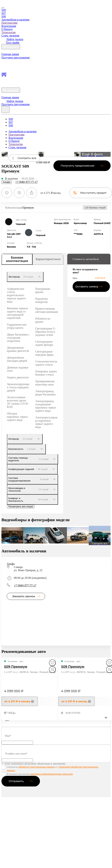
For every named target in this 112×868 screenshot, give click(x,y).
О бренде (7, 29)
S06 (4, 16)
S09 (4, 10)
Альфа (7, 182)
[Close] (3, 8)
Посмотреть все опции (21, 507)
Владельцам (9, 26)
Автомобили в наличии (15, 20)
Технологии (9, 32)
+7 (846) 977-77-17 (26, 182)
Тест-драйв (13, 42)
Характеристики (48, 259)
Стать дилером (10, 36)
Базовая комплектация (17, 259)
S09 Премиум (16, 667)
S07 (4, 13)
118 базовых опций (95, 208)
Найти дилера (15, 39)
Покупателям (9, 23)
